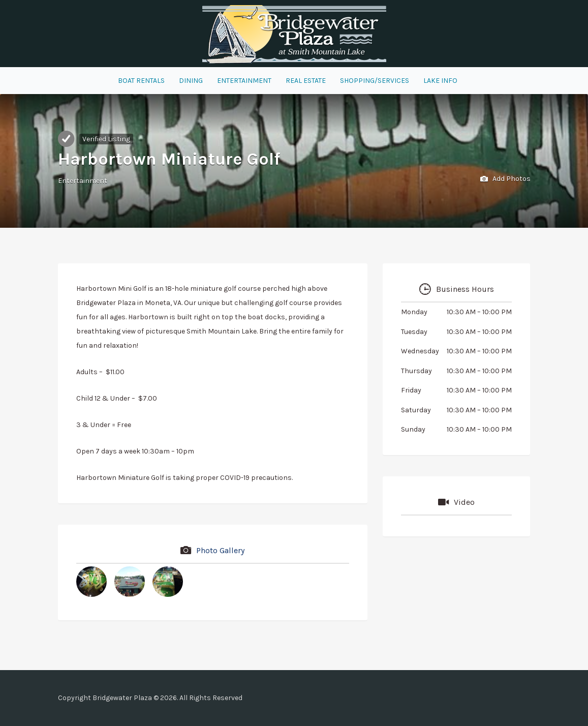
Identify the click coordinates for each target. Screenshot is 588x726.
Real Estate (306, 81)
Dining (191, 81)
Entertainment (244, 81)
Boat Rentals (141, 81)
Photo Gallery (220, 550)
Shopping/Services (375, 81)
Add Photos (505, 179)
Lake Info (440, 81)
